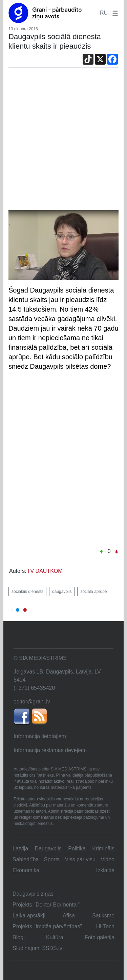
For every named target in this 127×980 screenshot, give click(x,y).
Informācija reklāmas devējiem (50, 750)
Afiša (69, 916)
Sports (52, 859)
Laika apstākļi (29, 916)
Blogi (19, 937)
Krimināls (103, 849)
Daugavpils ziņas (33, 894)
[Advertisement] (63, 143)
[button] (114, 13)
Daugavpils (48, 849)
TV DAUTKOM (45, 571)
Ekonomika (26, 870)
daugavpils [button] (62, 592)
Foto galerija (100, 937)
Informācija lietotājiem (40, 736)
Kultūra (55, 937)
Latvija (20, 849)
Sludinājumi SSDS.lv (37, 948)
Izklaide (105, 870)
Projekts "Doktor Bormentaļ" (46, 905)
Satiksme (103, 916)
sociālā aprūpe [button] (93, 592)
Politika (77, 849)
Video (108, 859)
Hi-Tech (105, 926)
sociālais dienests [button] (27, 592)
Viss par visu (80, 859)
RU (104, 13)
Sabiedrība (26, 859)
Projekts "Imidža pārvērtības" (47, 926)
